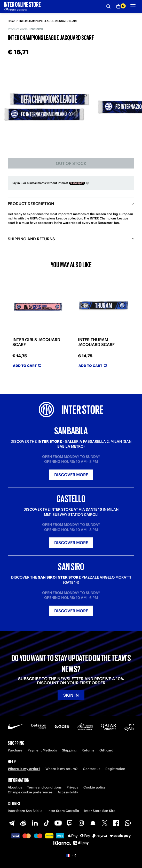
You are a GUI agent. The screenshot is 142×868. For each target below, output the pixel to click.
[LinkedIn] (35, 823)
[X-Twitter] (105, 823)
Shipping (69, 750)
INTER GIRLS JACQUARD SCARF (36, 342)
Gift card (106, 750)
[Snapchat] (93, 823)
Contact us (92, 769)
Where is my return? (62, 769)
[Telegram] (12, 823)
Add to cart (27, 366)
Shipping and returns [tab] (31, 239)
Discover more (71, 475)
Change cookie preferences (30, 792)
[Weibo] (23, 823)
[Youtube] (58, 823)
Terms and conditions (44, 787)
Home (11, 21)
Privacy (72, 787)
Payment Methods (42, 750)
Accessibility (68, 792)
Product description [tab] (31, 204)
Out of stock (71, 163)
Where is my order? (24, 769)
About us (15, 787)
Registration (115, 769)
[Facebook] (116, 823)
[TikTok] (46, 823)
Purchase (15, 750)
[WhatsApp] (128, 823)
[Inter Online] (22, 6)
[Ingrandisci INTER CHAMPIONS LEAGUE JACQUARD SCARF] (46, 107)
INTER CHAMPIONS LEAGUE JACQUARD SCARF (48, 21)
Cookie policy (94, 787)
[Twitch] (70, 823)
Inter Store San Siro (100, 811)
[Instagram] (81, 823)
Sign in (71, 695)
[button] (71, 855)
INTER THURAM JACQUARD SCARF (96, 342)
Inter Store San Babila (25, 811)
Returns (88, 750)
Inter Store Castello (63, 811)
